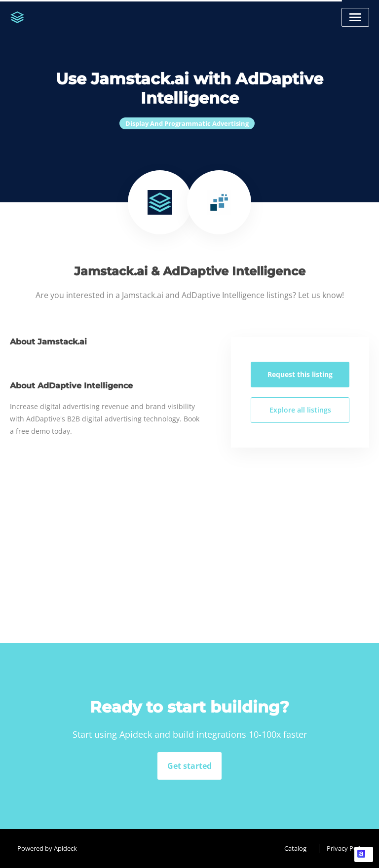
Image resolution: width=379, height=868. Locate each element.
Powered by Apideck (47, 848)
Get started (189, 766)
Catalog (295, 848)
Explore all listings (300, 410)
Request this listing (300, 374)
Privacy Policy (347, 848)
